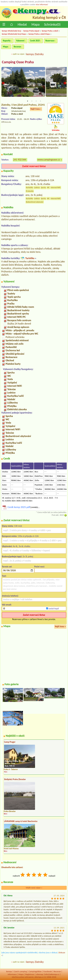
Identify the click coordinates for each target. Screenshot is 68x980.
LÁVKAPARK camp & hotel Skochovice (21, 821)
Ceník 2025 (35, 41)
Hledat (22, 24)
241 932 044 (20, 160)
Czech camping (20, 971)
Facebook (48, 971)
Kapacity (7, 41)
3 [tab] (36, 101)
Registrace (30, 974)
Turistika (30, 258)
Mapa (35, 24)
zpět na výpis (19, 54)
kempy (9, 971)
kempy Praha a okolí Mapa (39, 34)
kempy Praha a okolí (50, 31)
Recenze (17, 47)
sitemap (40, 974)
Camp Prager (10, 742)
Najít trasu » (36, 109)
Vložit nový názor (34, 888)
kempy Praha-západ (31, 31)
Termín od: (7, 567)
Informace (12, 974)
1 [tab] (28, 101)
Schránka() (52, 24)
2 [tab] (32, 101)
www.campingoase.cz (49, 160)
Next (65, 83)
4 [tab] (40, 101)
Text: (4, 576)
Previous (3, 83)
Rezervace (50, 41)
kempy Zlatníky (35, 54)
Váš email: (7, 605)
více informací (42, 4)
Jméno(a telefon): (10, 596)
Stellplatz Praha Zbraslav (15, 779)
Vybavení (20, 41)
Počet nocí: (40, 567)
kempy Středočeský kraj (11, 31)
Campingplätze (35, 971)
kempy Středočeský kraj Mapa (14, 34)
